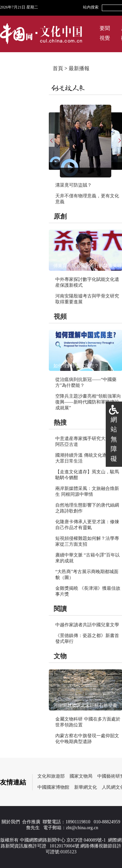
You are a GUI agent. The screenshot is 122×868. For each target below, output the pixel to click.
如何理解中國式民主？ (76, 366)
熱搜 (60, 422)
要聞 (105, 28)
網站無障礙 (114, 439)
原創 (60, 216)
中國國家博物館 (53, 787)
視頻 (60, 316)
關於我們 (11, 822)
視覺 (105, 38)
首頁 (58, 68)
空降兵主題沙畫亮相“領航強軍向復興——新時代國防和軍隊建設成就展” (88, 402)
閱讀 (60, 609)
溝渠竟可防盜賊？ (74, 185)
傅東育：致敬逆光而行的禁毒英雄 (88, 266)
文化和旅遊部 (51, 776)
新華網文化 (86, 787)
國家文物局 (81, 776)
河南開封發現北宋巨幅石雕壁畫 (85, 705)
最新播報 (79, 68)
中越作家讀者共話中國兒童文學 (87, 625)
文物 (60, 656)
